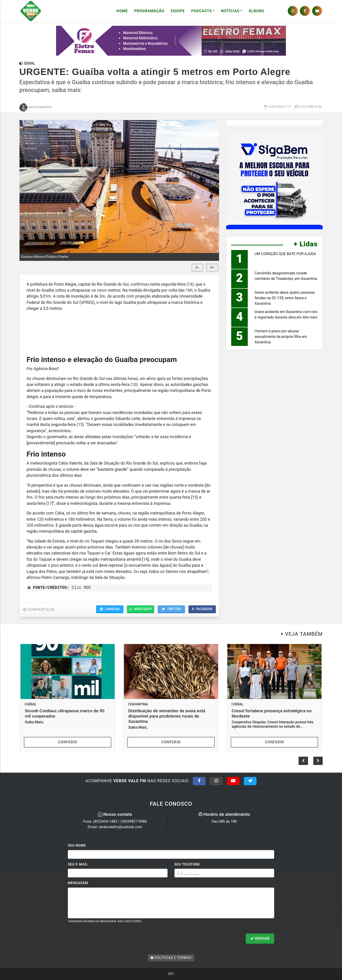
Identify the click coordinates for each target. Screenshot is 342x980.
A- (197, 267)
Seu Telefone (187, 864)
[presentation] (103, 939)
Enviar (260, 938)
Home (122, 11)
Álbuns (256, 11)
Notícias (230, 11)
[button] (318, 761)
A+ (212, 267)
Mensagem (78, 883)
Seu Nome (77, 846)
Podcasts (202, 11)
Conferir (68, 742)
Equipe (178, 11)
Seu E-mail (78, 864)
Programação (149, 11)
